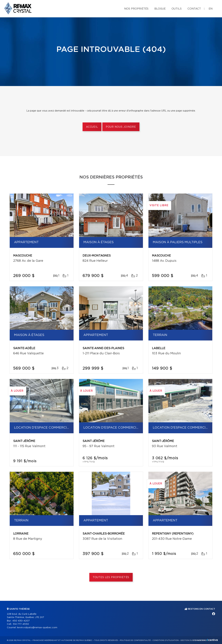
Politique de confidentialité (135, 640)
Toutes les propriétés (111, 577)
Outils (177, 9)
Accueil (92, 127)
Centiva (212, 640)
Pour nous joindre (121, 127)
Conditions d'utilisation (166, 640)
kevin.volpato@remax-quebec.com (37, 628)
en (211, 9)
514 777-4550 (21, 624)
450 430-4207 (21, 621)
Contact (194, 9)
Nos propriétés (136, 9)
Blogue (160, 9)
